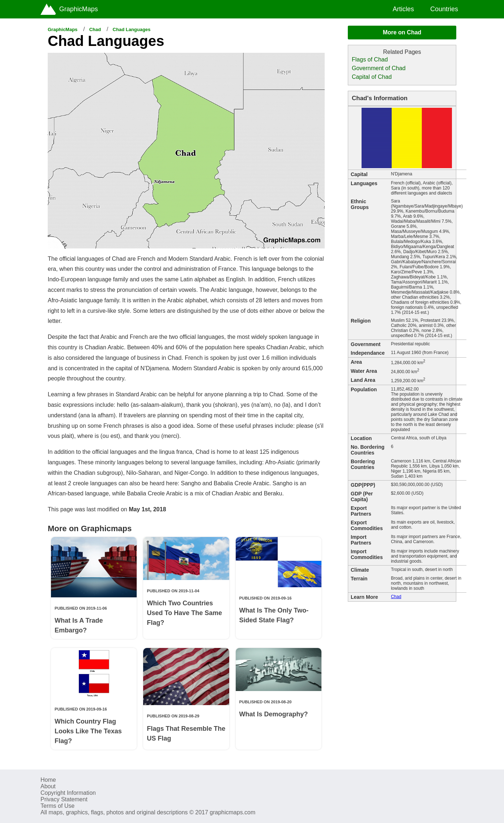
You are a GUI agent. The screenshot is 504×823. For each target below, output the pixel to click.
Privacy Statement (64, 799)
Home (48, 780)
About (48, 786)
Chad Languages (132, 29)
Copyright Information (68, 793)
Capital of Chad (372, 77)
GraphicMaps (63, 29)
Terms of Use (57, 806)
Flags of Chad (370, 59)
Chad (95, 29)
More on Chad (402, 32)
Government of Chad (379, 68)
